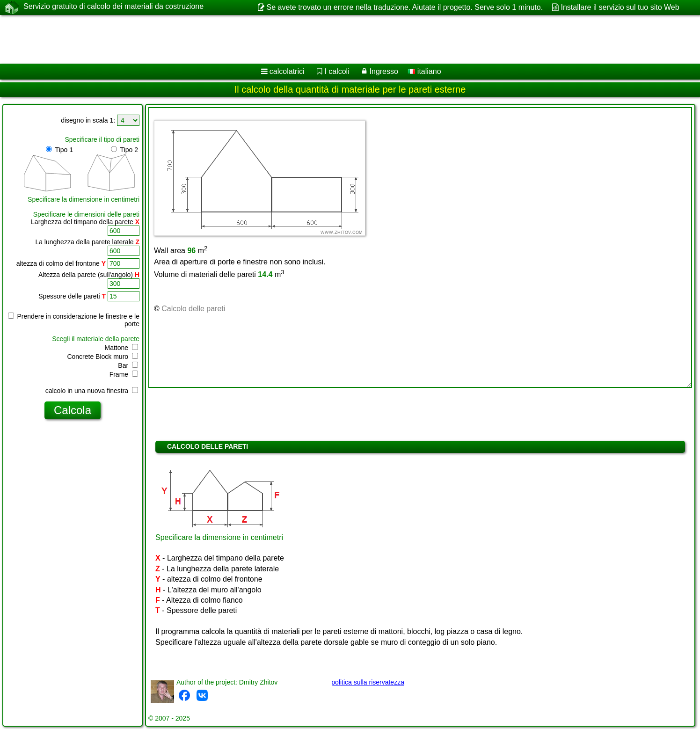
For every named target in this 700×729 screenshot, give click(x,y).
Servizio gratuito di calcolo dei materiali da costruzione (113, 7)
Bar (128, 365)
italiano (424, 71)
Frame (124, 374)
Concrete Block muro (102, 357)
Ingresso (384, 71)
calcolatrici (287, 71)
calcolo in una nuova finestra (92, 391)
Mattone (121, 348)
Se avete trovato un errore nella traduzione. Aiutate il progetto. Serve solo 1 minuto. (405, 7)
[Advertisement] (284, 39)
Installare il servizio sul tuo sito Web (620, 7)
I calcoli (337, 71)
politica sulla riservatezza (368, 682)
